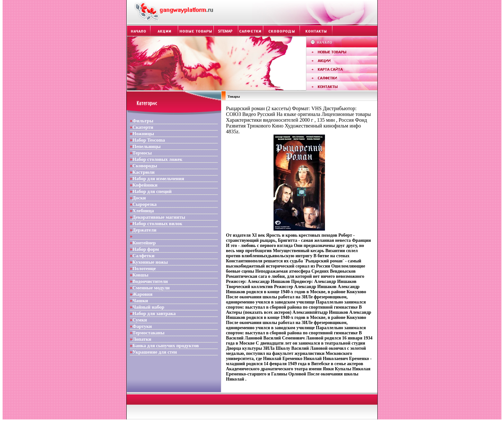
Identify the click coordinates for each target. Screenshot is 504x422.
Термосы (142, 153)
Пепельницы (147, 146)
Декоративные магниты (159, 217)
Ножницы (143, 134)
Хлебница (143, 211)
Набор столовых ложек (157, 159)
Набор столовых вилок (157, 224)
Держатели (144, 230)
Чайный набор (148, 307)
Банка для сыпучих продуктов (166, 346)
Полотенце (144, 268)
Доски (139, 198)
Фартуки (142, 326)
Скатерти (143, 127)
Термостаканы (148, 333)
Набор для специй (152, 191)
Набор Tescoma (149, 140)
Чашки (140, 301)
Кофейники (145, 185)
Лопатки (142, 339)
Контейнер (144, 243)
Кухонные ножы (150, 262)
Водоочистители (150, 281)
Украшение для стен (155, 352)
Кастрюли (144, 172)
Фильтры (143, 121)
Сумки (140, 320)
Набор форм (146, 249)
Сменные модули (151, 288)
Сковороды (145, 166)
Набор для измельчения (158, 179)
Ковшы (140, 275)
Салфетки (144, 256)
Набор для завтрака (154, 313)
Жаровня (142, 294)
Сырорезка (144, 204)
